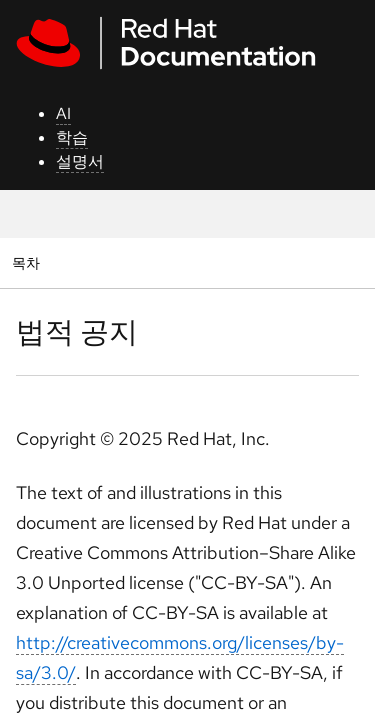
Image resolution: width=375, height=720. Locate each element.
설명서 (80, 161)
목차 (28, 262)
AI (63, 113)
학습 (72, 137)
